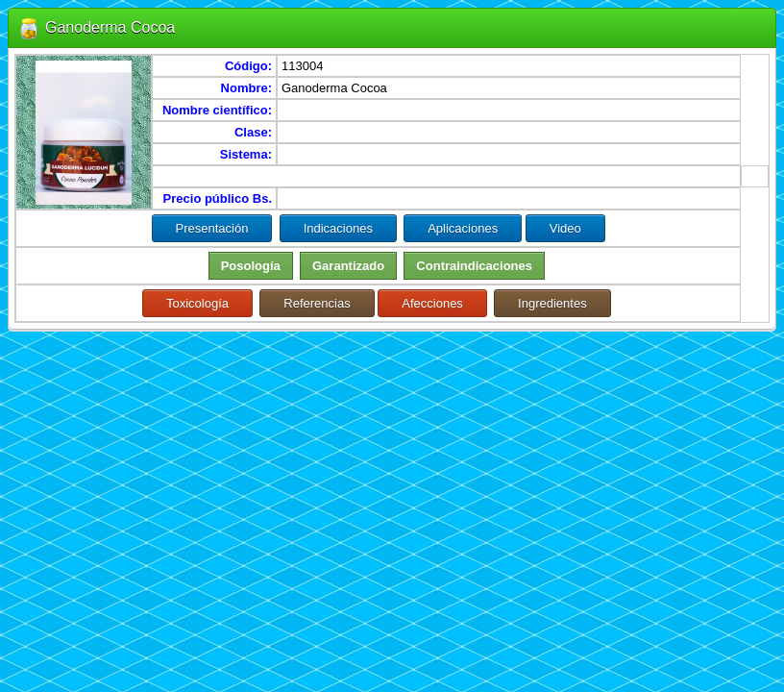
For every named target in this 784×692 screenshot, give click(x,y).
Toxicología (197, 303)
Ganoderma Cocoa (110, 27)
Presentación (212, 228)
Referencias (317, 303)
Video (565, 228)
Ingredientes (552, 303)
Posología (251, 266)
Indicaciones (338, 228)
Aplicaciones (463, 228)
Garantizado (348, 266)
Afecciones (432, 303)
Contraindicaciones (474, 266)
